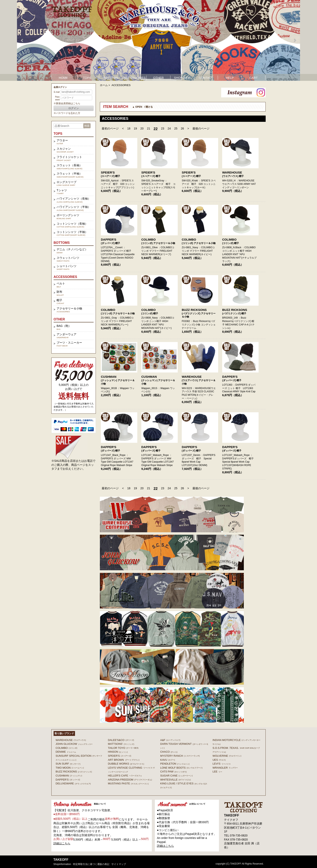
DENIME (66, 752)
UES (219, 760)
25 (176, 128)
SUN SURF (68, 764)
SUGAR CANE (176, 776)
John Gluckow (74, 744)
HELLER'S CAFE (125, 776)
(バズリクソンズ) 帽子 (234, 314)
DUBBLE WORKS (126, 764)
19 (135, 128)
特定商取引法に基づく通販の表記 (91, 864)
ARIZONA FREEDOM (130, 780)
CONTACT (206, 78)
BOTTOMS (111, 78)
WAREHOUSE (232, 172)
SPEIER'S (108, 172)
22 (156, 129)
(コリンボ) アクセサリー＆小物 (158, 243)
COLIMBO (148, 239)
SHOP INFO (182, 78)
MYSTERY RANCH (180, 756)
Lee (217, 772)
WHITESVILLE (175, 780)
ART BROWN (124, 760)
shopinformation (62, 864)
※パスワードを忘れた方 (67, 113)
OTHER (158, 78)
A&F (170, 740)
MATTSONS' (121, 744)
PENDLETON (175, 764)
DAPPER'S (109, 239)
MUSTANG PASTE (128, 783)
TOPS (87, 78)
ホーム (104, 85)
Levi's (221, 764)
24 (169, 128)
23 (163, 128)
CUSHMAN (109, 377)
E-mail (57, 92)
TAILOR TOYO (123, 748)
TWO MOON (70, 768)
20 (142, 128)
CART (254, 78)
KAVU (167, 760)
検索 (87, 126)
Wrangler (225, 768)
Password (57, 98)
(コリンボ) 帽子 (231, 243)
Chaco (169, 752)
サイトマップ (119, 864)
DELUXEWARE (73, 783)
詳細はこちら (62, 843)
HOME (63, 78)
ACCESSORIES (135, 78)
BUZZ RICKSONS (194, 310)
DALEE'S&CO (121, 740)
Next (295, 40)
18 (129, 128)
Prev (22, 40)
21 (149, 128)
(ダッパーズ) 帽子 (110, 243)
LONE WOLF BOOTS (181, 768)
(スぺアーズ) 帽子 (110, 176)
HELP (230, 78)
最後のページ (201, 128)
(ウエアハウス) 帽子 (233, 176)
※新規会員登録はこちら (67, 103)
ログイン (74, 108)
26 (182, 128)
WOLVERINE (227, 756)
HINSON (118, 752)
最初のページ (110, 128)
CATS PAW (173, 772)
